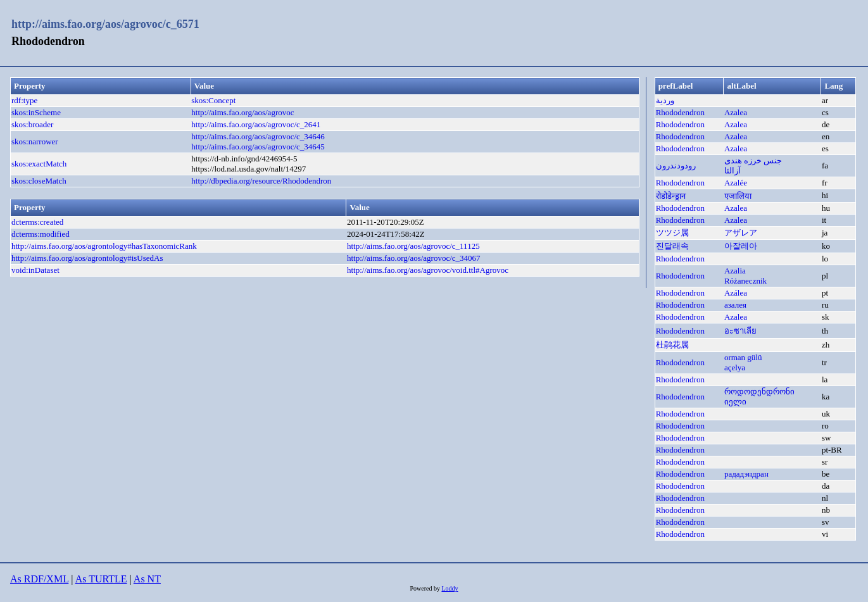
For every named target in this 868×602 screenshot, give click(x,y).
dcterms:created (37, 222)
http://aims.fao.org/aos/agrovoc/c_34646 (258, 136)
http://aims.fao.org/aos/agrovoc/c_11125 (413, 246)
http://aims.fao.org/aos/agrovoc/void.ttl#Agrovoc (428, 270)
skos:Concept (213, 100)
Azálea (736, 293)
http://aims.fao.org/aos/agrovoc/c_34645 (258, 147)
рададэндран (746, 474)
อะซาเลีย (740, 331)
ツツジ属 (672, 233)
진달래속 (672, 246)
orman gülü (743, 357)
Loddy (450, 588)
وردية (665, 100)
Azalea (736, 112)
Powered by (425, 588)
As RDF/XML (39, 579)
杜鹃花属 (672, 345)
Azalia (735, 271)
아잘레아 (741, 246)
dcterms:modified (41, 234)
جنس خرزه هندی (753, 160)
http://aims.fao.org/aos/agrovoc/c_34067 (414, 258)
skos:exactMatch (39, 164)
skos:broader (32, 124)
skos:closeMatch (39, 181)
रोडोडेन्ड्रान (671, 196)
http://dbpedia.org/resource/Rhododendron (261, 181)
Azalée (736, 183)
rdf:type (24, 100)
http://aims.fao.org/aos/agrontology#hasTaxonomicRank (104, 246)
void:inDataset (35, 270)
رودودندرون (676, 166)
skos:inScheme (36, 112)
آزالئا (733, 171)
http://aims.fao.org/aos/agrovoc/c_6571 (105, 24)
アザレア (741, 233)
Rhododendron (680, 112)
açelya (735, 367)
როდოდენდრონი (759, 392)
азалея (735, 305)
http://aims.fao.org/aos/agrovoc (242, 112)
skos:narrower (35, 141)
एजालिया (738, 196)
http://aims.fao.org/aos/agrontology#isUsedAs (87, 258)
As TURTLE (101, 579)
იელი (735, 402)
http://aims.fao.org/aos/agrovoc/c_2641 (256, 124)
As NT (147, 579)
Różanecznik (745, 281)
